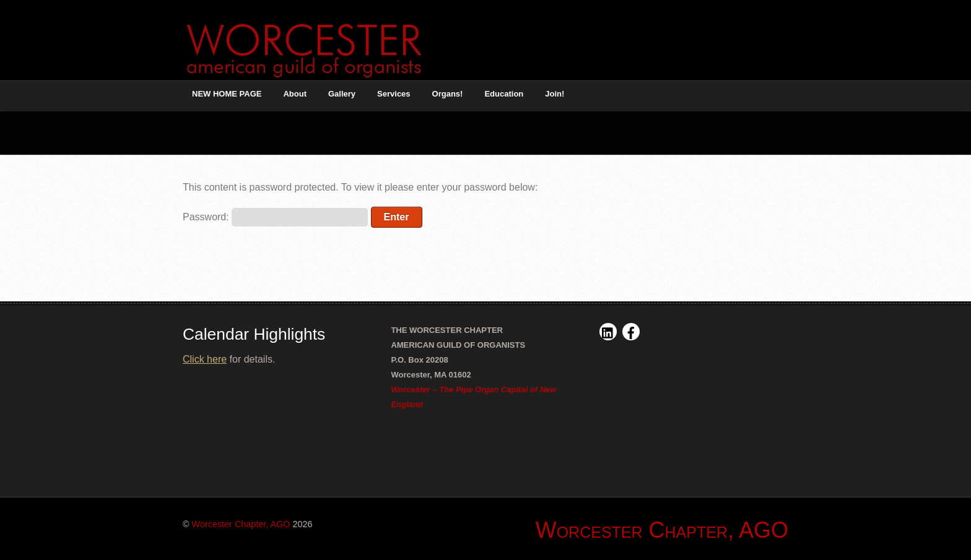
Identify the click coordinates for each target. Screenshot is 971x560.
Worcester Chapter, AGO (241, 524)
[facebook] (631, 331)
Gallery (342, 94)
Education (504, 94)
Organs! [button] (448, 94)
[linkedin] (608, 331)
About (295, 94)
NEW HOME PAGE (227, 94)
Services (394, 94)
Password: (275, 217)
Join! (555, 94)
